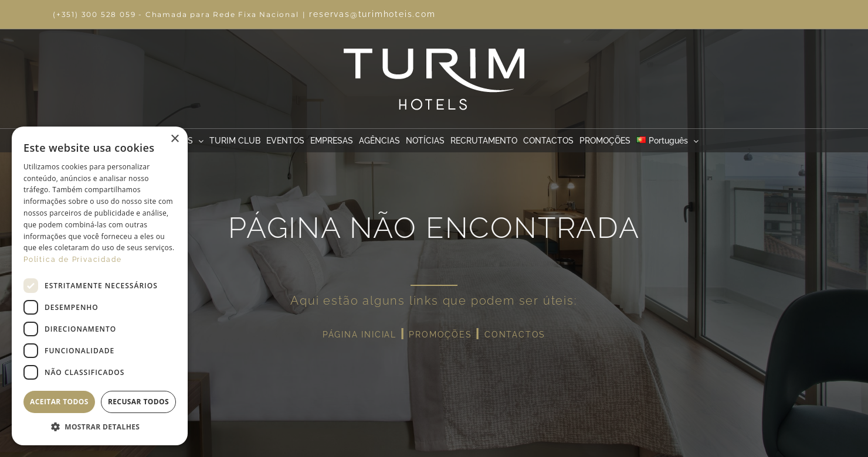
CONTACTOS (515, 335)
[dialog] (100, 286)
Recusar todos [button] (138, 402)
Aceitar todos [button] (59, 402)
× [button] (174, 139)
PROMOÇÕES (440, 335)
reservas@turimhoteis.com (372, 14)
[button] (100, 427)
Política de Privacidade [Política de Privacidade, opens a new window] (72, 260)
